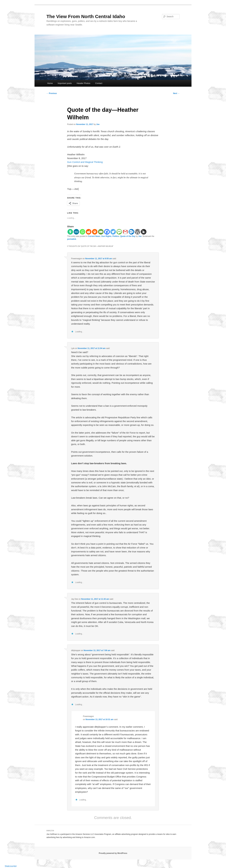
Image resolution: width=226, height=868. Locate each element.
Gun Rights (106, 236)
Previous (52, 93)
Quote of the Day (128, 236)
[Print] (95, 232)
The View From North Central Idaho (86, 16)
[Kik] (144, 232)
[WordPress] (138, 232)
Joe (98, 124)
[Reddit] (89, 232)
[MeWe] (76, 232)
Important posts (65, 83)
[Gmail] (125, 232)
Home (50, 83)
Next (176, 93)
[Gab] (70, 232)
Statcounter (11, 866)
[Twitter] (113, 232)
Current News (94, 236)
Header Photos (83, 83)
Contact (99, 83)
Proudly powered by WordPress (113, 853)
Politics (116, 236)
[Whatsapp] (82, 232)
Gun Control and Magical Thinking (85, 162)
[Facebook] (107, 232)
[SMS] (119, 232)
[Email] (101, 232)
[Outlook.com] (131, 232)
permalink (72, 239)
